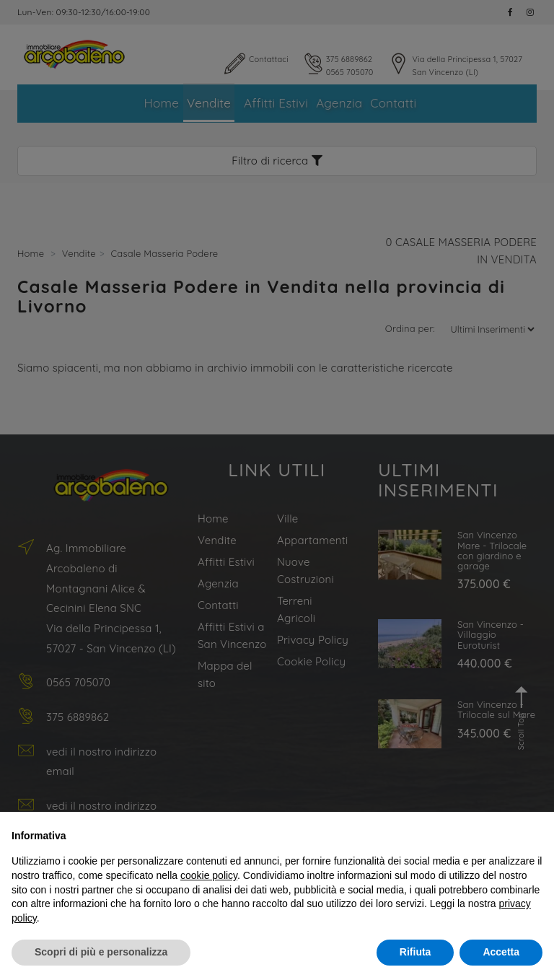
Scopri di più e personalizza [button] (101, 952)
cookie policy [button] (209, 875)
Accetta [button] (501, 952)
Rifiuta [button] (415, 952)
